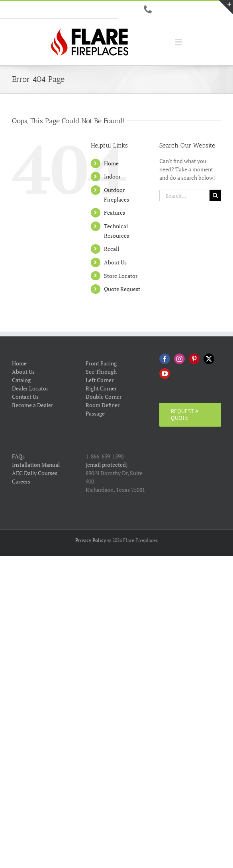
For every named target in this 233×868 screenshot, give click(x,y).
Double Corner (104, 397)
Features (115, 213)
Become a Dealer (32, 405)
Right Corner (101, 388)
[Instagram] (179, 359)
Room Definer (103, 405)
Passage (95, 413)
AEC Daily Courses (35, 473)
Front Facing (101, 363)
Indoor (112, 176)
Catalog (21, 380)
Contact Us (25, 397)
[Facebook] (165, 359)
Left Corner (100, 380)
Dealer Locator (30, 388)
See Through (101, 372)
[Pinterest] (194, 359)
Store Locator (121, 276)
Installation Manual (36, 465)
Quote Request (122, 289)
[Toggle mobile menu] (179, 42)
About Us (115, 262)
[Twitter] (209, 359)
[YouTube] (165, 374)
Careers (21, 481)
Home (111, 163)
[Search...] (184, 195)
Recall (112, 249)
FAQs (18, 456)
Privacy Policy (91, 540)
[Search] (215, 195)
